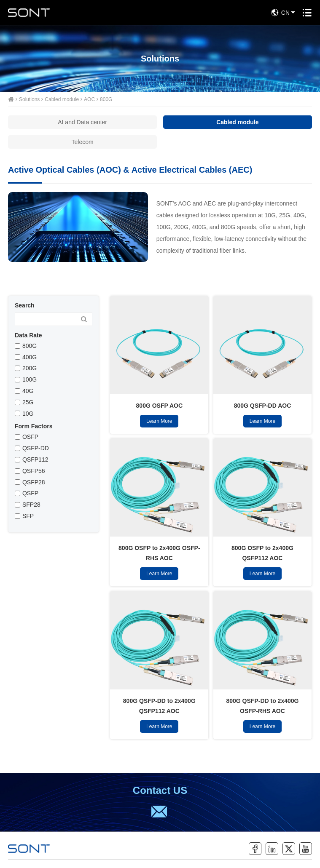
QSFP (30, 493)
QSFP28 (34, 482)
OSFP (30, 437)
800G (106, 99)
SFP (28, 516)
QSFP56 (34, 471)
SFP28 (31, 505)
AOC (89, 99)
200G (30, 368)
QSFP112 (35, 459)
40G (28, 391)
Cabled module (62, 99)
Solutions (29, 99)
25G (28, 402)
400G (30, 357)
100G (30, 379)
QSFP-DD (36, 448)
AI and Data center (82, 122)
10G (28, 414)
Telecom (83, 142)
